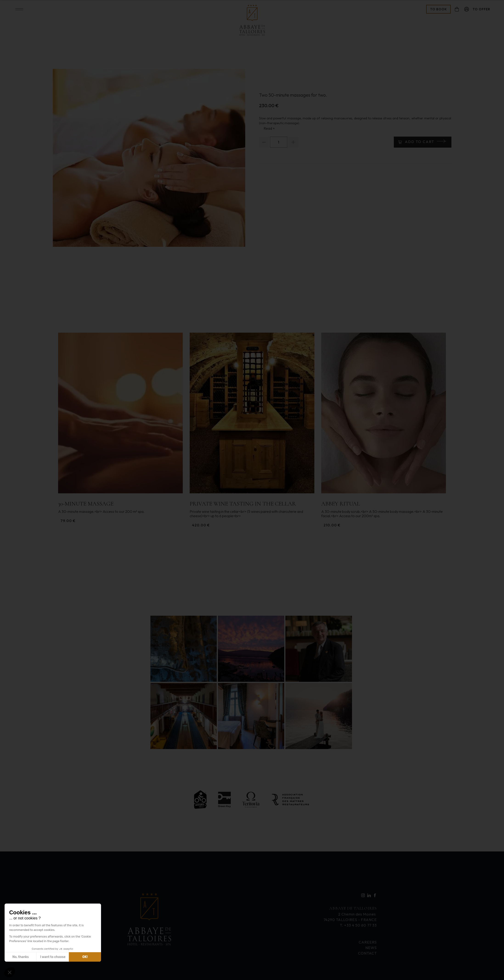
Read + (269, 128)
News (371, 948)
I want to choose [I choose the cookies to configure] (53, 957)
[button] (10, 972)
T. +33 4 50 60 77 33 (358, 925)
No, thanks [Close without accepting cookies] (21, 957)
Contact (367, 953)
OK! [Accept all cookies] (85, 957)
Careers (368, 942)
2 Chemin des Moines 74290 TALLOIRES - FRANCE (350, 914)
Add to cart (420, 142)
